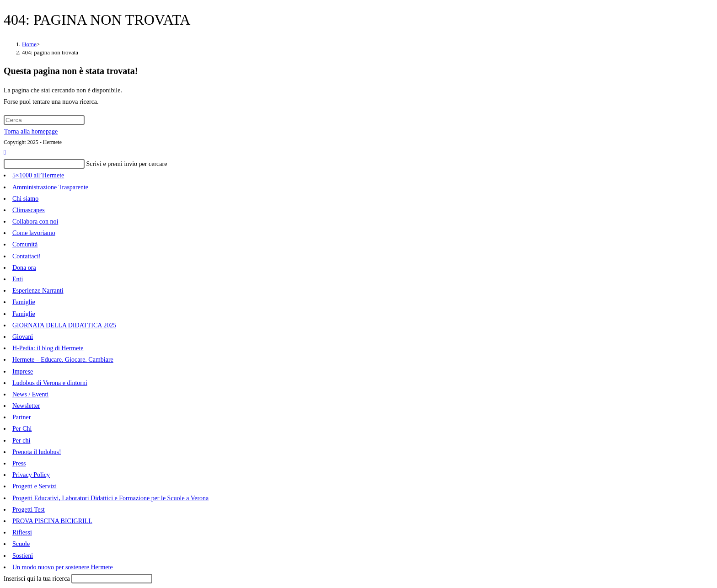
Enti (18, 279)
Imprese (23, 372)
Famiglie (24, 302)
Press (19, 463)
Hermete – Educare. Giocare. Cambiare (63, 360)
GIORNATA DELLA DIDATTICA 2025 (64, 325)
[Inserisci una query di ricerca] (44, 120)
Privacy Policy (31, 475)
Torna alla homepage (31, 131)
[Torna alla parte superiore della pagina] (5, 152)
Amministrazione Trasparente (50, 187)
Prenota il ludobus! (37, 452)
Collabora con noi (35, 222)
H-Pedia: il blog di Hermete (48, 348)
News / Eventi (30, 394)
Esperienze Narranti (38, 291)
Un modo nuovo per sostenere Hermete (63, 567)
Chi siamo (25, 199)
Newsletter (26, 406)
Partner (21, 417)
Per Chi (22, 429)
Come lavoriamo (34, 233)
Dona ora (24, 268)
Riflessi (22, 532)
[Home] (29, 44)
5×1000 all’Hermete (38, 175)
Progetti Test (29, 510)
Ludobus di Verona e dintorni (50, 383)
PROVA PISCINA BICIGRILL (52, 521)
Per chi (21, 441)
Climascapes (29, 210)
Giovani (23, 337)
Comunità (25, 244)
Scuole (21, 544)
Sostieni (23, 556)
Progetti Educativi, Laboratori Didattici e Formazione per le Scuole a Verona (110, 498)
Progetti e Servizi (35, 486)
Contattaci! (27, 256)
